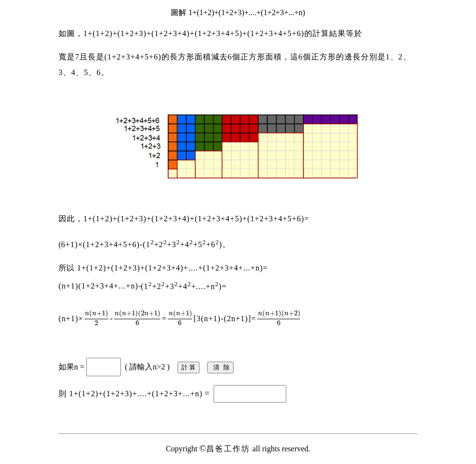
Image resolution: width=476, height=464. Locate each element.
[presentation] (97, 319)
